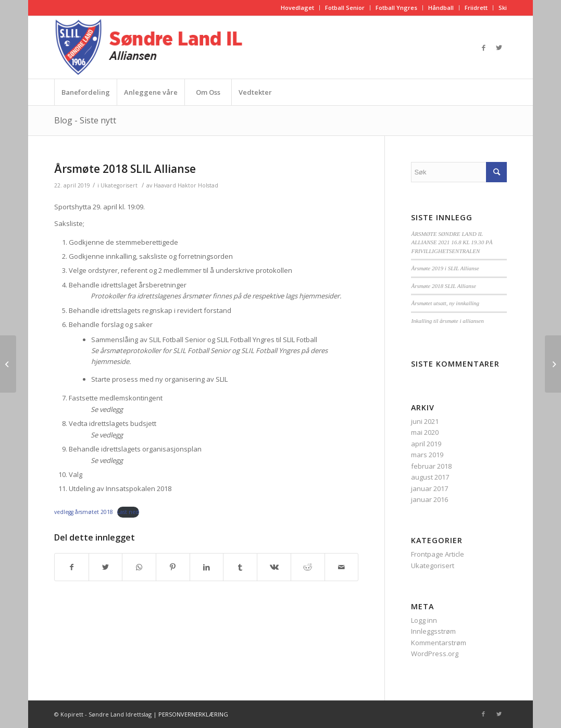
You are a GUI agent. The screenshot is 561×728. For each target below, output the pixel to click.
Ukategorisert (119, 185)
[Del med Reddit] (308, 567)
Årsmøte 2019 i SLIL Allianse (445, 268)
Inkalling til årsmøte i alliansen (447, 321)
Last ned (128, 512)
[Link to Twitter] (499, 47)
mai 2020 (425, 432)
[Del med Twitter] (106, 567)
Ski (503, 8)
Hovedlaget (297, 8)
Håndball (441, 8)
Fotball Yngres (396, 8)
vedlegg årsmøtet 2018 (84, 512)
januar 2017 (429, 488)
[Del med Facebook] (72, 567)
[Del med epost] (342, 567)
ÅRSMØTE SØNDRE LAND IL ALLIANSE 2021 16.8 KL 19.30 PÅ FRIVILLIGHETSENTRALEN (452, 242)
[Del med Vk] (274, 567)
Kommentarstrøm (439, 643)
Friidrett (476, 8)
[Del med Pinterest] (173, 567)
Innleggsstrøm (433, 631)
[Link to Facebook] (483, 47)
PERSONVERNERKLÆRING (193, 714)
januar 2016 (429, 499)
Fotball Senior (345, 8)
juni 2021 (425, 421)
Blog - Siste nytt (85, 120)
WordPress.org (435, 654)
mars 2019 (427, 455)
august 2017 (430, 477)
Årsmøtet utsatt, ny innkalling (445, 303)
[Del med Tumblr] (240, 567)
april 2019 (426, 444)
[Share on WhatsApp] (139, 567)
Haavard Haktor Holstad (186, 185)
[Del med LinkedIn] (207, 567)
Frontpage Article (438, 554)
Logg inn (424, 620)
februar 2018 (431, 466)
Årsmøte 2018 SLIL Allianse (125, 169)
